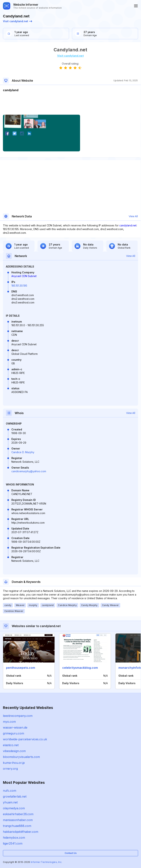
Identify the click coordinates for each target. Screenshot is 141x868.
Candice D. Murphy (23, 452)
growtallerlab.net (15, 796)
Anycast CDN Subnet (24, 276)
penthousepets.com (21, 668)
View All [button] (133, 216)
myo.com (9, 722)
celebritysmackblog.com (80, 668)
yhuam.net (10, 802)
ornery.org (10, 769)
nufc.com (10, 791)
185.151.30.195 (19, 286)
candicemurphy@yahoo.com (29, 471)
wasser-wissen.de (15, 727)
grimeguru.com (13, 733)
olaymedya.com (14, 808)
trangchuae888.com (17, 826)
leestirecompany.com (18, 716)
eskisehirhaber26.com (18, 814)
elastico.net (11, 745)
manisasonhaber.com (18, 820)
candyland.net (128, 225)
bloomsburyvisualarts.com (21, 757)
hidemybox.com (14, 838)
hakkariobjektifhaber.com (21, 832)
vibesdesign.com (14, 751)
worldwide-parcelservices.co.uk (25, 739)
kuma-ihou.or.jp (14, 763)
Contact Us (71, 853)
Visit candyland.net (18, 21)
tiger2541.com (13, 843)
